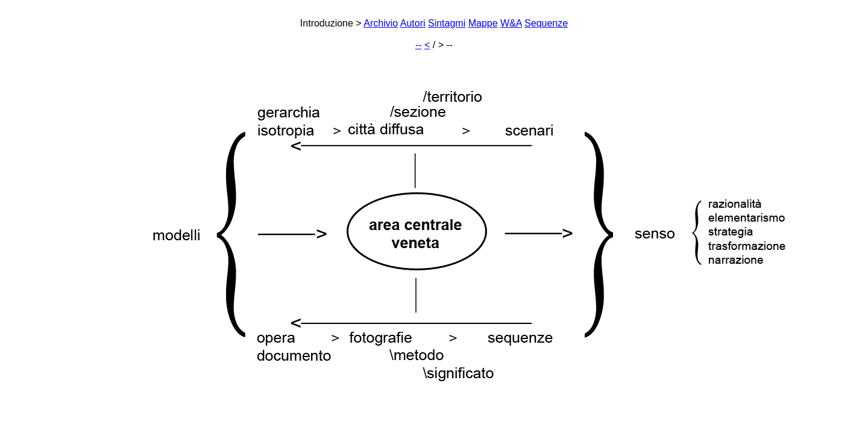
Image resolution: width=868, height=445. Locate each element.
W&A (511, 23)
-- (419, 45)
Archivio (381, 23)
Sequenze (546, 23)
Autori (413, 23)
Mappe (483, 23)
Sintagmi (447, 23)
